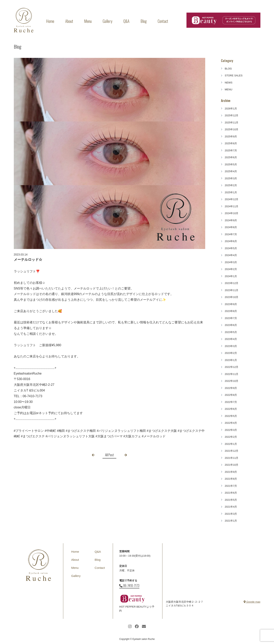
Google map (252, 602)
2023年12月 (232, 283)
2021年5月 (231, 500)
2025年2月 (231, 185)
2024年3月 (231, 262)
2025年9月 (231, 136)
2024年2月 (231, 269)
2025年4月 (231, 171)
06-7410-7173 (129, 586)
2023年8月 (231, 311)
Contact (163, 21)
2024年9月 (231, 220)
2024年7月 (231, 234)
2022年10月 (232, 381)
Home (50, 21)
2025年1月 (231, 192)
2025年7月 (231, 150)
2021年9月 (231, 472)
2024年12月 (232, 199)
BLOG (228, 69)
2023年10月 (232, 297)
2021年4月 (231, 507)
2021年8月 (231, 479)
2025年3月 (231, 178)
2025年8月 (231, 143)
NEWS (229, 83)
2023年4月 (231, 339)
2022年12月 (232, 367)
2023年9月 (231, 304)
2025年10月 (232, 129)
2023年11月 (232, 290)
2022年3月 (231, 430)
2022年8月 (231, 395)
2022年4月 (231, 423)
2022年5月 (231, 416)
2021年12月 (232, 451)
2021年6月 (231, 493)
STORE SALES (234, 75)
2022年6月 (231, 409)
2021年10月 (232, 465)
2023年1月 (231, 360)
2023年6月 (231, 325)
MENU (228, 89)
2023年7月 (231, 318)
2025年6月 (231, 157)
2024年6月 (231, 241)
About (69, 21)
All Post (109, 455)
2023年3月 (231, 346)
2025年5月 (231, 164)
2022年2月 (231, 437)
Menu (88, 21)
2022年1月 (231, 444)
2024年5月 (231, 248)
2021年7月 (231, 486)
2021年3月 (231, 514)
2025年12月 (232, 115)
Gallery (108, 21)
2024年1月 (231, 276)
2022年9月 (231, 388)
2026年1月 (231, 109)
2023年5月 (231, 332)
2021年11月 (232, 458)
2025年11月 (232, 123)
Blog (144, 21)
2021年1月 (231, 521)
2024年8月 (231, 227)
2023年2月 (231, 353)
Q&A (126, 21)
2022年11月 (232, 374)
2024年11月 (232, 206)
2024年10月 (232, 213)
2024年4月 (231, 255)
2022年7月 (231, 402)
